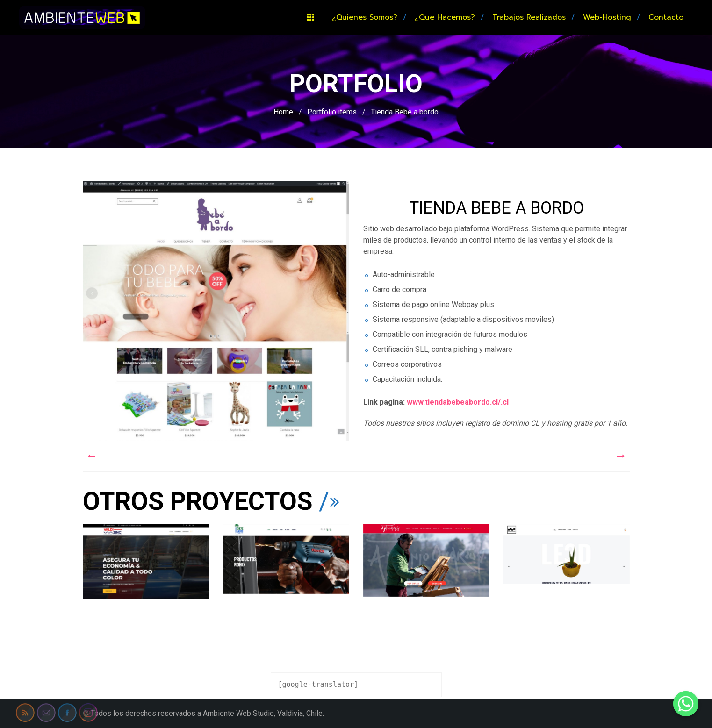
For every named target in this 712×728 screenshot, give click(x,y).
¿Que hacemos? (445, 17)
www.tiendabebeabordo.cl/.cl (459, 402)
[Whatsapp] (686, 704)
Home (283, 112)
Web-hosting (607, 17)
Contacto (666, 17)
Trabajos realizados (529, 17)
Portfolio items (332, 112)
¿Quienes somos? (365, 17)
